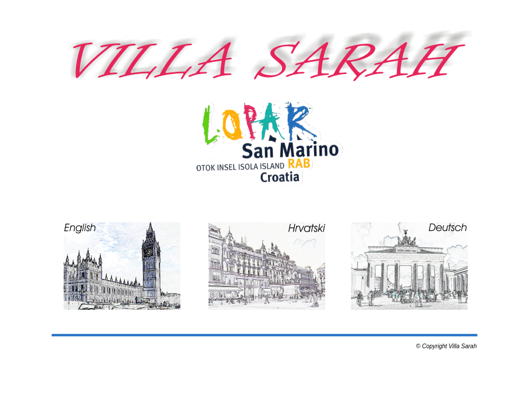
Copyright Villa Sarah (450, 346)
